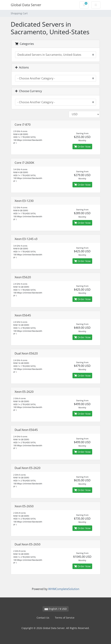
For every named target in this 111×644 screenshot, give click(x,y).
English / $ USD (56, 609)
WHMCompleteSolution (64, 589)
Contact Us (43, 618)
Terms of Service (65, 618)
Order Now (82, 147)
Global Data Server (26, 5)
